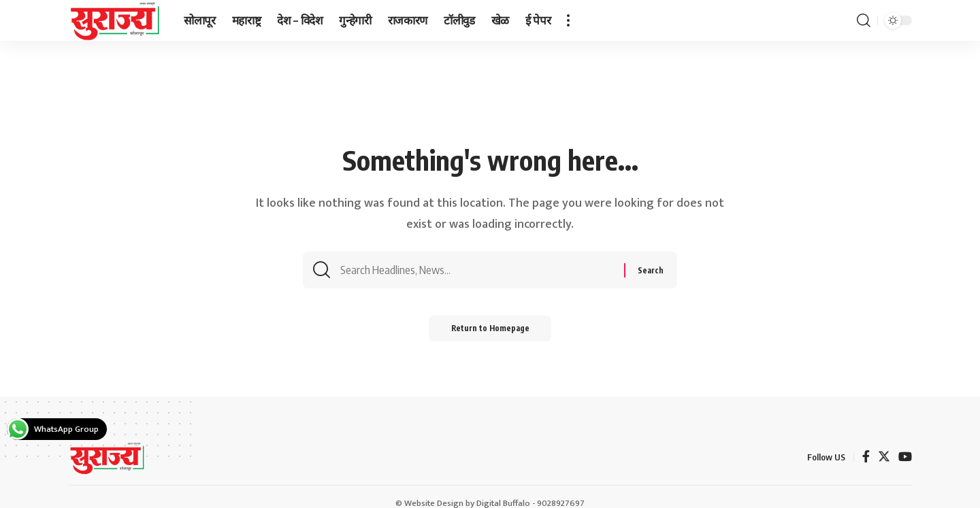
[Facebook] (866, 458)
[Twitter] (884, 458)
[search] (864, 20)
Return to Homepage (490, 332)
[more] (568, 20)
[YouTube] (905, 458)
